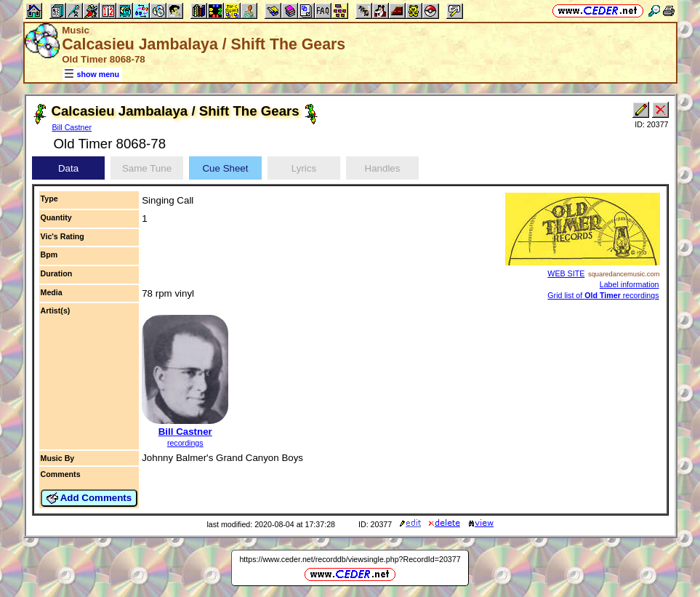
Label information (629, 284)
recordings (185, 443)
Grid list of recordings (603, 295)
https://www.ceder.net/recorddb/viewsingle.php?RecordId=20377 (350, 559)
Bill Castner (72, 127)
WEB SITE (566, 273)
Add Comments (89, 498)
